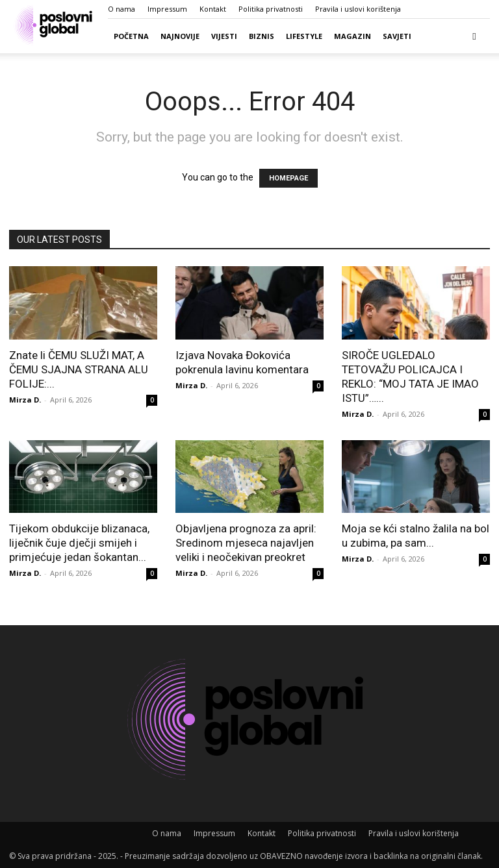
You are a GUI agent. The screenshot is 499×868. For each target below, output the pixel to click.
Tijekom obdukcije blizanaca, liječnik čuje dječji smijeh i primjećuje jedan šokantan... (79, 543)
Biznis (262, 36)
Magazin (352, 36)
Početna (131, 36)
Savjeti (397, 36)
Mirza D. (25, 400)
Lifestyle (304, 36)
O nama (122, 9)
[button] (474, 36)
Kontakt (213, 9)
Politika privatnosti (271, 9)
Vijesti (224, 36)
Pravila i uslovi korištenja (358, 9)
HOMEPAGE (288, 178)
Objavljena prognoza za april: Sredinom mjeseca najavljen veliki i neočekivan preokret (246, 543)
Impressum (167, 9)
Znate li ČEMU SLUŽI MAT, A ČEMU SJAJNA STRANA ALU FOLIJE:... (79, 369)
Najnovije (180, 36)
